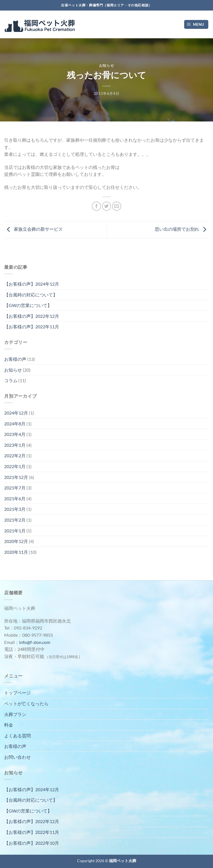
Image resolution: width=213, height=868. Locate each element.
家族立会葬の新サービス (33, 229)
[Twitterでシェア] (107, 206)
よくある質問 (17, 736)
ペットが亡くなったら (26, 703)
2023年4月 (15, 434)
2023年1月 (15, 445)
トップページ (17, 693)
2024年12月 (16, 413)
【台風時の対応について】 (31, 295)
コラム (11, 380)
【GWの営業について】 (28, 305)
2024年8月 (15, 424)
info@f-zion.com (35, 642)
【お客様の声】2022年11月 (32, 327)
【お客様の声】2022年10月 (32, 843)
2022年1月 (15, 466)
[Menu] (196, 25)
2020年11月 (16, 552)
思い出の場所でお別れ (182, 229)
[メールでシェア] (117, 206)
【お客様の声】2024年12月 (32, 284)
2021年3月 (15, 509)
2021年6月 (15, 498)
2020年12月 (16, 541)
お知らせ (107, 65)
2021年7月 (15, 488)
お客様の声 (15, 359)
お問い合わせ (17, 757)
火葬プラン (15, 714)
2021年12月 (16, 477)
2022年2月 (15, 455)
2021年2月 (15, 520)
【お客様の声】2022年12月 (32, 316)
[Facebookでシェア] (96, 206)
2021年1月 (15, 531)
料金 (9, 725)
